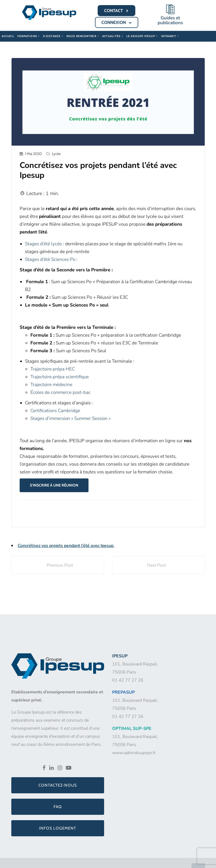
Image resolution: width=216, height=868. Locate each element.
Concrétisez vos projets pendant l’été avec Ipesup (66, 545)
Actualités (113, 36)
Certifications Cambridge (55, 410)
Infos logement (58, 828)
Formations (29, 36)
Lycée (56, 153)
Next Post (159, 565)
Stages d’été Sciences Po (50, 259)
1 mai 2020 (33, 153)
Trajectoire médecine (51, 384)
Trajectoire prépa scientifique (60, 376)
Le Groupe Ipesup (142, 36)
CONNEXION (117, 23)
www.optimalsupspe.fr (134, 752)
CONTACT (117, 11)
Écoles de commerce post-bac (61, 392)
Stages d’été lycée (43, 243)
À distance (53, 36)
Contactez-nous (58, 785)
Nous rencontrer (83, 36)
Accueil (8, 36)
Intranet (170, 36)
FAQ (58, 806)
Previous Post (58, 565)
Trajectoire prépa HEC (53, 368)
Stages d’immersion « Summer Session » (70, 418)
